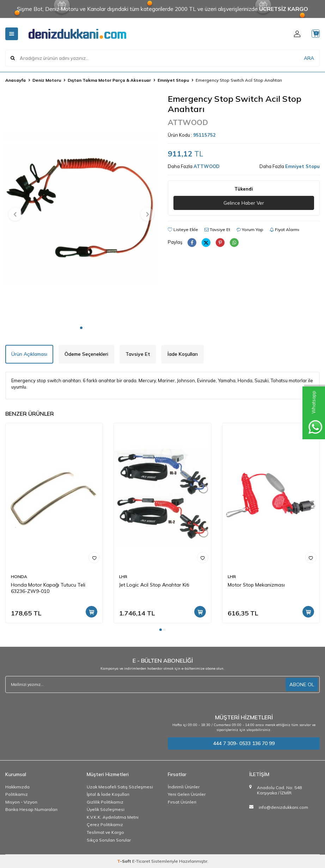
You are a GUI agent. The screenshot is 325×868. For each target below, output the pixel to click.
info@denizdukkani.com (283, 807)
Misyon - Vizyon (21, 802)
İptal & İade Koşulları (108, 794)
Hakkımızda (17, 787)
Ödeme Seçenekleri (86, 354)
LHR (123, 576)
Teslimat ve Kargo (105, 832)
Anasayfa (16, 80)
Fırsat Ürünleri (182, 802)
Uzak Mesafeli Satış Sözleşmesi (120, 787)
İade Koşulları (183, 354)
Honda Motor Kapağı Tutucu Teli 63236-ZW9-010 (48, 588)
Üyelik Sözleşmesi (106, 809)
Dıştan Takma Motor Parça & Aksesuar (109, 80)
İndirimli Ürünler (184, 787)
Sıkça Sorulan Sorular (109, 840)
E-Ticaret (141, 861)
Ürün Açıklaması (29, 354)
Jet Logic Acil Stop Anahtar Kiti (154, 585)
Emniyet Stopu (173, 80)
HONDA (19, 576)
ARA (309, 58)
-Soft (125, 861)
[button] (81, 328)
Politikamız (17, 794)
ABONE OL (302, 684)
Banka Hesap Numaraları (31, 809)
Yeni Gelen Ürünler (187, 794)
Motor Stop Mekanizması (256, 585)
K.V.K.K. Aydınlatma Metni (113, 817)
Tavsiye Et (217, 230)
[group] (81, 208)
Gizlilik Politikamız (105, 802)
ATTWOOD (188, 122)
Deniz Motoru (47, 80)
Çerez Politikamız (105, 824)
